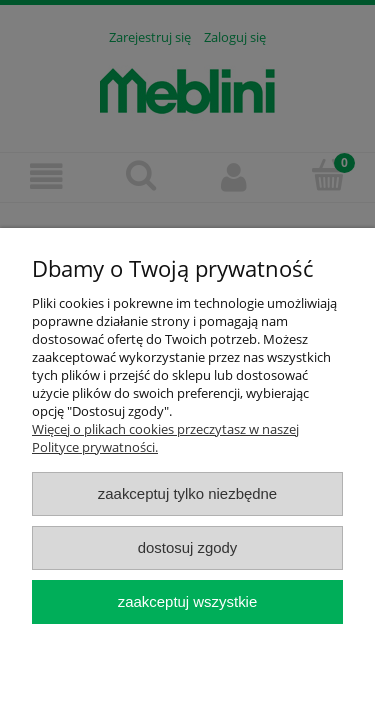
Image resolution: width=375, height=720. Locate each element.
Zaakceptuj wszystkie (187, 601)
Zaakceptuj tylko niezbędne (187, 493)
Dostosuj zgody (188, 547)
